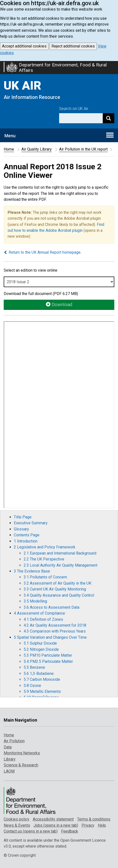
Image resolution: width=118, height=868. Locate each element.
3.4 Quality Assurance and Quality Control (59, 595)
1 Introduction (26, 541)
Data (8, 747)
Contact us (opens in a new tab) (31, 831)
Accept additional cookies (24, 46)
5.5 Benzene (34, 667)
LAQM (9, 771)
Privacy (88, 825)
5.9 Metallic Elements (42, 691)
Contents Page (27, 535)
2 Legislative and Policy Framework (45, 547)
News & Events (17, 825)
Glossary (21, 529)
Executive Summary (31, 523)
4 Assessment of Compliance (39, 613)
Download (59, 304)
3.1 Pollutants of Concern (45, 577)
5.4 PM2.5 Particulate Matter (48, 661)
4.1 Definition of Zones (43, 619)
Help (102, 825)
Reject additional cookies (73, 46)
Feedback (70, 831)
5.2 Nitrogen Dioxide (41, 649)
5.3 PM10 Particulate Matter (48, 655)
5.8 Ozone (32, 686)
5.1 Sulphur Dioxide (40, 643)
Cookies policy (17, 819)
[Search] (109, 118)
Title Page (23, 517)
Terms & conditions (94, 819)
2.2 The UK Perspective (44, 559)
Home (9, 149)
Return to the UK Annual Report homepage (42, 252)
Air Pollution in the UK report (83, 149)
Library (10, 759)
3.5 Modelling (35, 601)
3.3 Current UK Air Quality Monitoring (55, 589)
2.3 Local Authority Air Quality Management (60, 565)
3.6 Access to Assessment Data (51, 607)
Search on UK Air (74, 109)
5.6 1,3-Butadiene (39, 674)
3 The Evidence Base (32, 571)
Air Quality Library (37, 149)
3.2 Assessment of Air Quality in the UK (58, 583)
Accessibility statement (53, 819)
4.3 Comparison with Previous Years (55, 631)
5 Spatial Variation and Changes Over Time (50, 637)
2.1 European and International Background (60, 553)
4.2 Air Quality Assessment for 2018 (55, 625)
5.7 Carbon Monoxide (42, 679)
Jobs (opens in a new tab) (56, 825)
